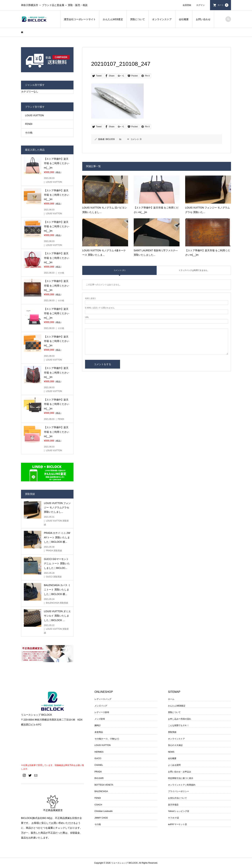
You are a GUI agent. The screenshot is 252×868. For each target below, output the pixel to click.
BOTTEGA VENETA (104, 785)
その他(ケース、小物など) (107, 739)
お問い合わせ (203, 19)
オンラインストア (162, 19)
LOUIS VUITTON (34, 115)
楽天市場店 (173, 805)
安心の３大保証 (175, 745)
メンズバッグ (101, 706)
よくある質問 (174, 765)
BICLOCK (110, 139)
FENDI (29, 124)
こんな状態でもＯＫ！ (178, 725)
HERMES (99, 752)
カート (223, 5)
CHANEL (99, 765)
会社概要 (184, 19)
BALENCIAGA (101, 791)
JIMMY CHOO (101, 818)
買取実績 (172, 732)
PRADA (98, 772)
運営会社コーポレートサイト (80, 19)
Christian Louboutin (104, 811)
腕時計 (98, 725)
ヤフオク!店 (174, 818)
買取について (138, 19)
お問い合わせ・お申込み (180, 772)
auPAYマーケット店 (177, 824)
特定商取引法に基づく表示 (181, 778)
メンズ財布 (100, 719)
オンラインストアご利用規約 (182, 785)
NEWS (171, 752)
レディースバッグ (103, 699)
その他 (29, 133)
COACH (98, 805)
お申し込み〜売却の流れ (180, 719)
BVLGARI (99, 778)
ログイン (201, 5)
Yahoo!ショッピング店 (179, 811)
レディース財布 (102, 712)
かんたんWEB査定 (113, 19)
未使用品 (99, 732)
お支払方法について (177, 798)
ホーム (171, 699)
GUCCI (98, 758)
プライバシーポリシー (178, 791)
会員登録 (187, 5)
